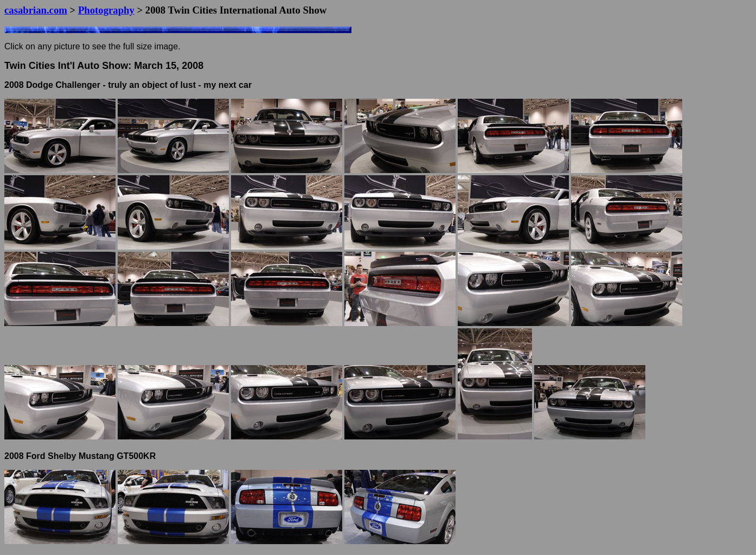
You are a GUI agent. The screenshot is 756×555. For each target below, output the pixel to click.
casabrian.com (36, 10)
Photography (106, 10)
